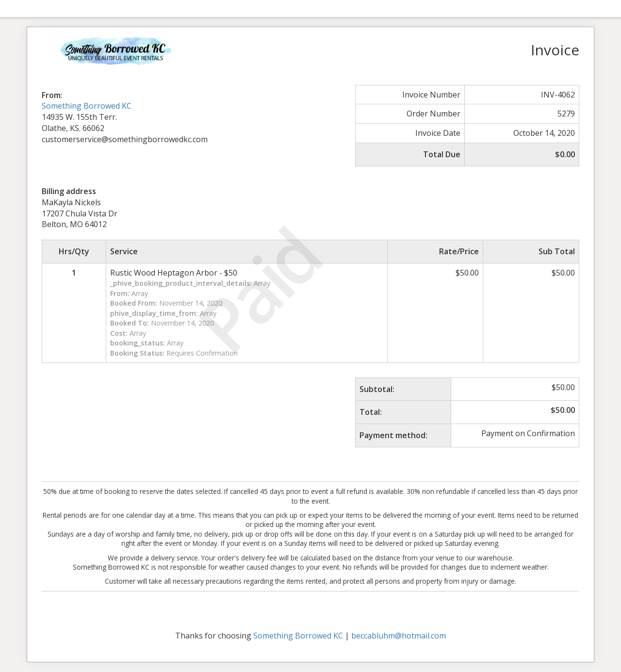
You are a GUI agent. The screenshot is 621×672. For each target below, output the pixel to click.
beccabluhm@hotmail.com (399, 636)
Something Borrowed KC (87, 106)
